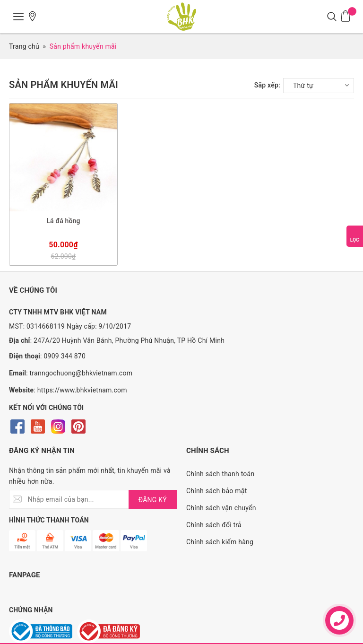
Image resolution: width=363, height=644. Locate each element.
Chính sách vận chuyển (221, 508)
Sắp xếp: (267, 85)
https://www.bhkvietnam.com (82, 390)
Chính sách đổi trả (214, 525)
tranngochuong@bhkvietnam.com (81, 373)
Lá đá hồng (63, 221)
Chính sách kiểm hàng (220, 542)
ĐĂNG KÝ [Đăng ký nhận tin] (153, 500)
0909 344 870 (65, 356)
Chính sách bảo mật (216, 491)
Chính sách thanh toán (220, 474)
